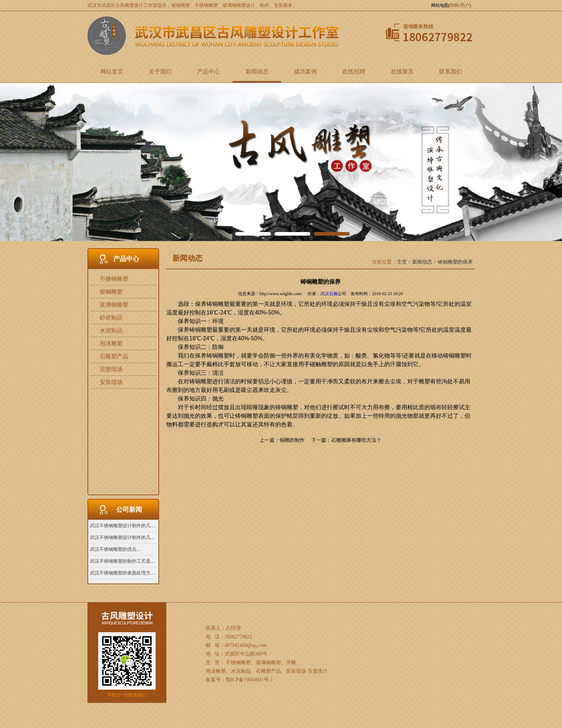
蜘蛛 (454, 5)
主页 (402, 262)
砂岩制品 (111, 318)
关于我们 (160, 72)
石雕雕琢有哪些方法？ (356, 440)
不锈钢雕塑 (114, 279)
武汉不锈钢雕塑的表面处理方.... (123, 573)
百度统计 (318, 671)
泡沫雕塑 (111, 343)
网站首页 (112, 72)
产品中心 (209, 72)
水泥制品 (111, 330)
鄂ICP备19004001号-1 (249, 680)
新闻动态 (257, 72)
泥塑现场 (111, 369)
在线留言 (402, 72)
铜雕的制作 (292, 440)
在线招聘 (354, 72)
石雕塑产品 (114, 356)
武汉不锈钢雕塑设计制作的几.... (123, 526)
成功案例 (305, 72)
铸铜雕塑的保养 (455, 262)
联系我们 (451, 72)
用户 (465, 5)
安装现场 (111, 382)
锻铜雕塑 (111, 292)
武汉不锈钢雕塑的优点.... (116, 549)
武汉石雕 (329, 294)
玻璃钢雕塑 (114, 305)
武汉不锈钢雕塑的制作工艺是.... (123, 561)
